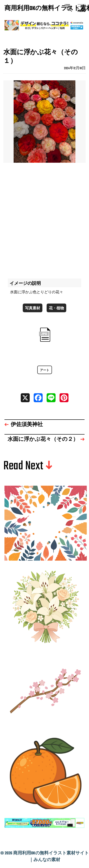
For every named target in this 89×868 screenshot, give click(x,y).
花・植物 (56, 308)
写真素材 (33, 308)
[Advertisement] (44, 218)
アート (45, 370)
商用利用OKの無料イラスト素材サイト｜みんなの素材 (26, 9)
